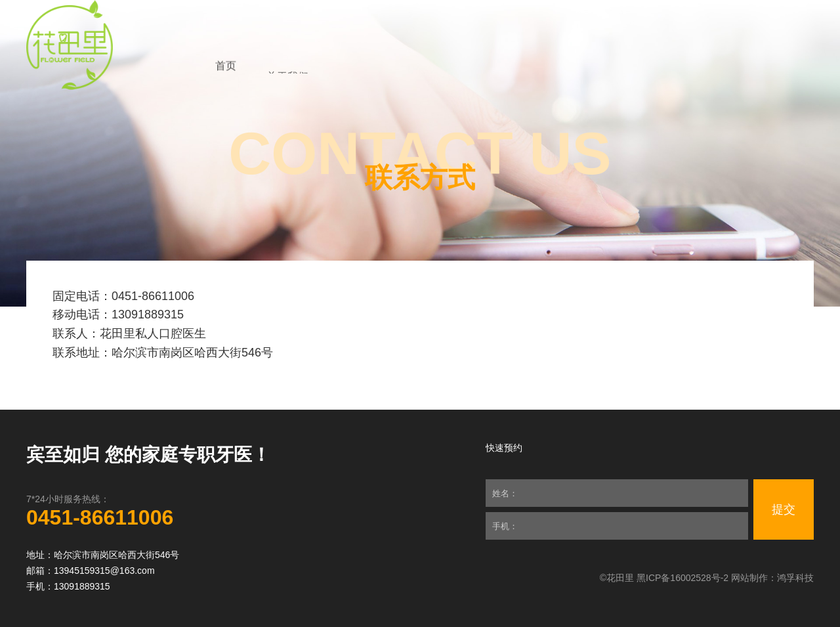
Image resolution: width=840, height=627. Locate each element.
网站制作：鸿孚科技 (772, 578)
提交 (784, 509)
